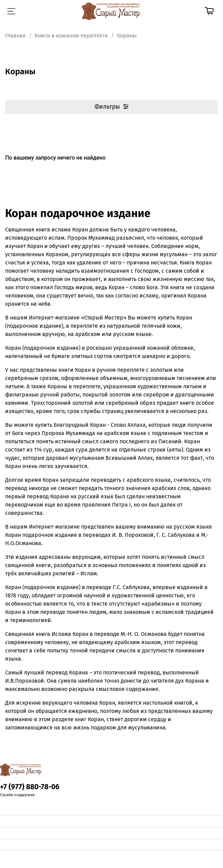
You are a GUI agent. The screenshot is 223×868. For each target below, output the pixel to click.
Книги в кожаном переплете (71, 36)
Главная (15, 36)
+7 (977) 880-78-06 (30, 787)
